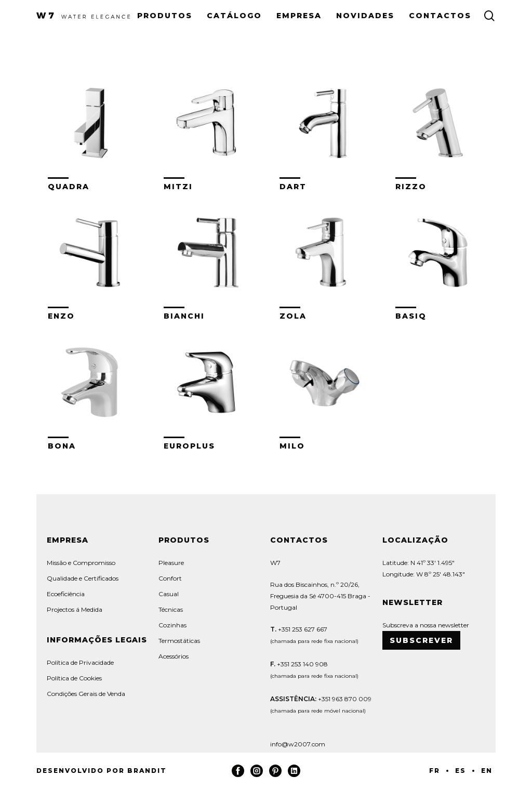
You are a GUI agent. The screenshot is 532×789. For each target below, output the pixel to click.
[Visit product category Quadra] (92, 130)
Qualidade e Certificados (83, 578)
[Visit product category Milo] (324, 389)
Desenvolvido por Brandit (102, 771)
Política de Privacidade (80, 662)
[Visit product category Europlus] (208, 389)
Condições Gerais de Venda (86, 694)
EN (487, 771)
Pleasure (171, 563)
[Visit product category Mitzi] (208, 130)
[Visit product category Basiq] (440, 259)
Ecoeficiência (66, 594)
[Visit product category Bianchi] (208, 259)
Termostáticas (179, 641)
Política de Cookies (74, 678)
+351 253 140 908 (302, 664)
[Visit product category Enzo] (92, 259)
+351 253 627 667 (302, 629)
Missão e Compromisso (81, 563)
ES (461, 771)
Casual (169, 594)
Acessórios (174, 656)
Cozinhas (172, 625)
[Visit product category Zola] (324, 259)
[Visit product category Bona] (92, 389)
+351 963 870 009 (345, 699)
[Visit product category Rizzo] (440, 130)
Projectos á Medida (75, 609)
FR (435, 771)
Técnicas (171, 609)
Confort (170, 578)
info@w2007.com (298, 744)
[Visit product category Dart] (324, 130)
